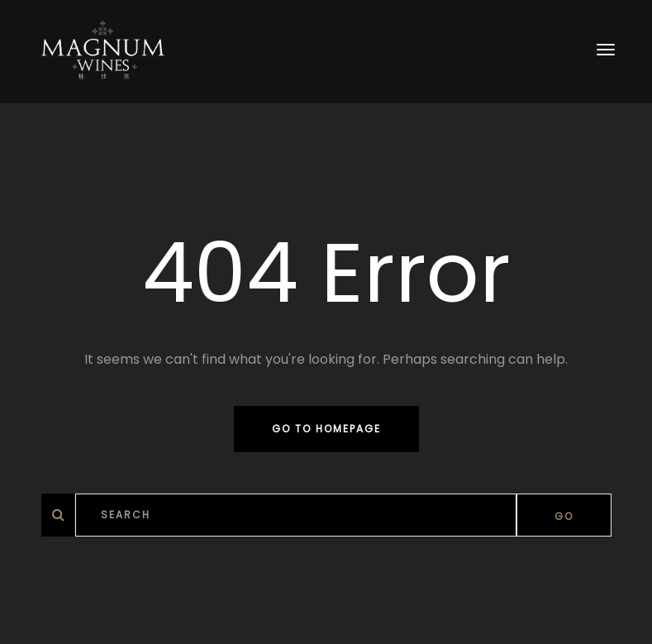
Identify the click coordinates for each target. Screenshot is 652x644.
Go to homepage (326, 429)
